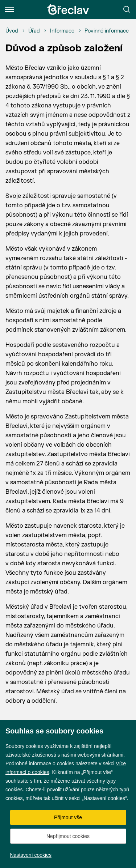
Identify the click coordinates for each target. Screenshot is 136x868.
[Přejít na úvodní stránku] (68, 9)
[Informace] (62, 31)
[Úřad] (34, 31)
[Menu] (9, 9)
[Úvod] (12, 31)
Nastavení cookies (31, 855)
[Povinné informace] (107, 31)
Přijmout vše (68, 817)
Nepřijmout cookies (68, 836)
